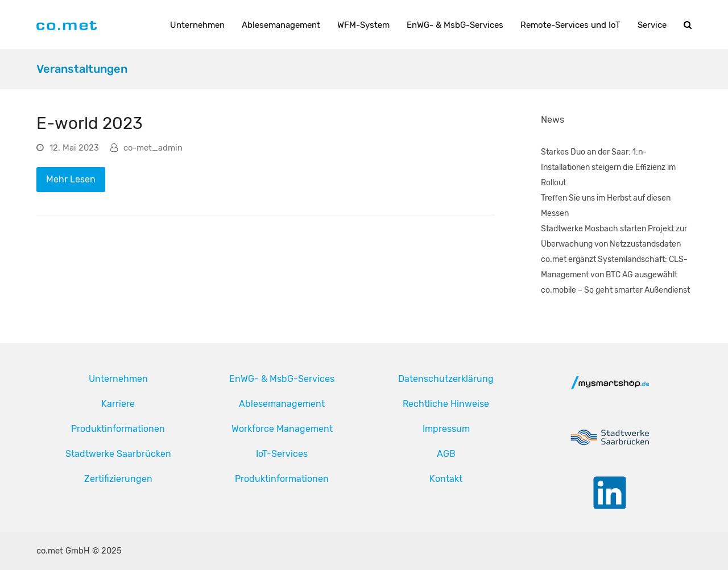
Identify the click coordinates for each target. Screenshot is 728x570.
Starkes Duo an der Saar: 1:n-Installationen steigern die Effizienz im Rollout (608, 167)
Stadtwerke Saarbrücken (118, 454)
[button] (688, 25)
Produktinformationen (118, 429)
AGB (446, 454)
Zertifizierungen (118, 479)
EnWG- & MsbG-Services (282, 379)
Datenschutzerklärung (446, 379)
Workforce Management (282, 429)
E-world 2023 (90, 123)
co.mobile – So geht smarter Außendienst (615, 290)
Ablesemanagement (282, 404)
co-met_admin (153, 148)
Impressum (446, 429)
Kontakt (446, 479)
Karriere (118, 404)
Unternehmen (118, 379)
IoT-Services (282, 454)
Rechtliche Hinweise (446, 404)
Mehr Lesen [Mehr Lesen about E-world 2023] (71, 179)
